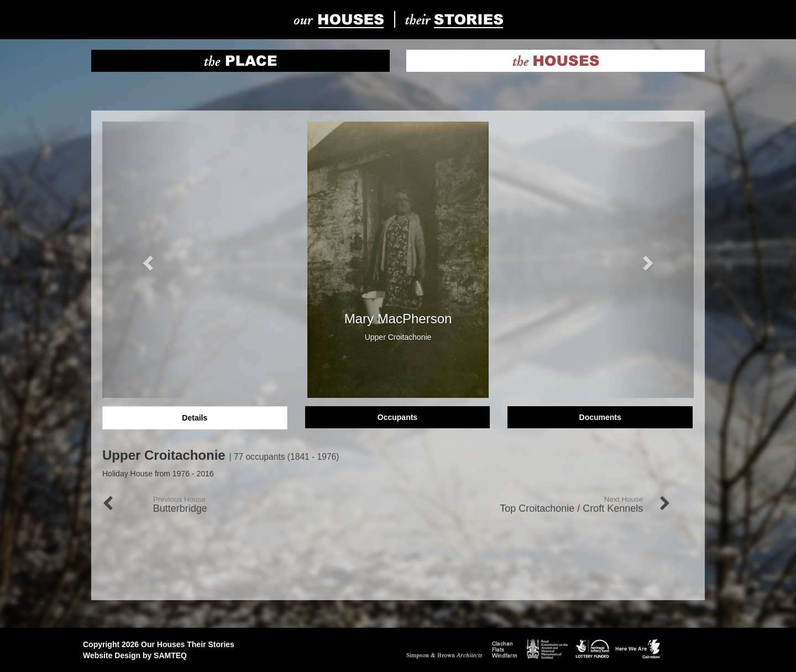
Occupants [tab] (397, 417)
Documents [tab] (600, 417)
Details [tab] (195, 418)
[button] (147, 260)
